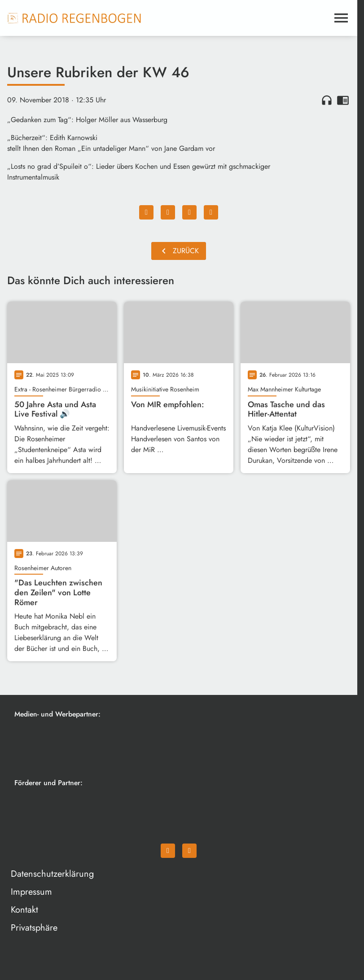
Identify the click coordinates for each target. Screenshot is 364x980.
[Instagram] (189, 851)
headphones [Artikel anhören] (327, 100)
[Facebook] (168, 851)
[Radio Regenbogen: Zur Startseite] (75, 18)
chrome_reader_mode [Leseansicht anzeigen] (343, 100)
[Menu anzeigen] (341, 18)
